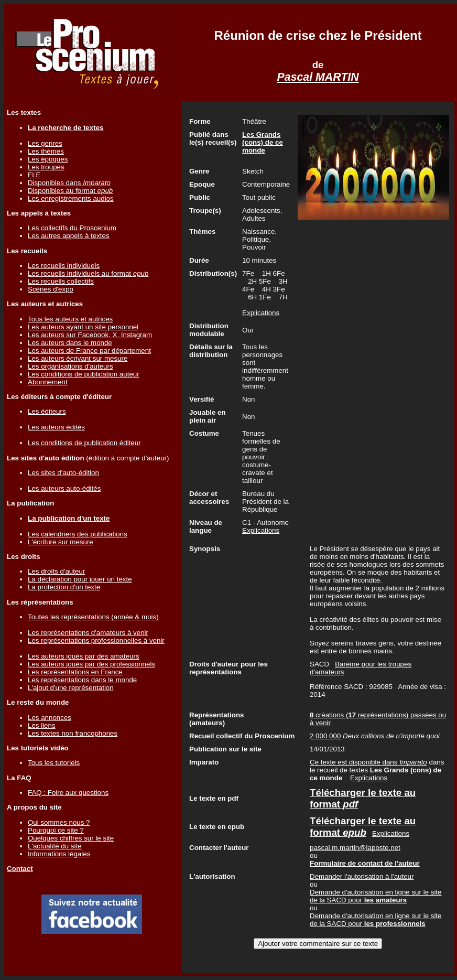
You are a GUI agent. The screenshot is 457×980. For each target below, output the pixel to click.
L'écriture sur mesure (61, 542)
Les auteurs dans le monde (70, 343)
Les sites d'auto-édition (63, 473)
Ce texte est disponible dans (368, 762)
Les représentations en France (75, 672)
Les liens (42, 725)
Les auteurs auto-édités (64, 488)
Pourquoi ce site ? (56, 830)
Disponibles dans (69, 183)
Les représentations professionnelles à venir (96, 640)
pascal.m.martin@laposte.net (355, 848)
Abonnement (48, 382)
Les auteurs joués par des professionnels (91, 664)
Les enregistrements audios (71, 198)
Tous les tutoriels (54, 763)
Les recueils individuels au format (88, 273)
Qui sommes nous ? (59, 822)
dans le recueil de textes (377, 770)
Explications (261, 313)
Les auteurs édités (56, 427)
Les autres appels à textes (69, 236)
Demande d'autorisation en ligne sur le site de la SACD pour (376, 896)
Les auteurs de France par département (89, 351)
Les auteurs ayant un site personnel (83, 327)
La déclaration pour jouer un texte (80, 579)
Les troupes (46, 167)
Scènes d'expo (51, 289)
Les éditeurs (47, 411)
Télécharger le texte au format (363, 827)
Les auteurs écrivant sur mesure (78, 358)
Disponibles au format (70, 191)
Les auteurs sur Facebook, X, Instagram (90, 335)
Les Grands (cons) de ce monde (263, 142)
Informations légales (59, 854)
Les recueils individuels (64, 266)
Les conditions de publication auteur (84, 374)
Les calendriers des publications (78, 534)
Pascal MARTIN (318, 77)
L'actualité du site (55, 846)
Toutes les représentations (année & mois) (93, 617)
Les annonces (50, 718)
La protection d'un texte (64, 587)
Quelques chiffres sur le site (71, 838)
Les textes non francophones (73, 733)
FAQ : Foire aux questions (68, 793)
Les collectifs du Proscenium (72, 228)
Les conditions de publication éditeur (84, 443)
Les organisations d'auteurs (70, 366)
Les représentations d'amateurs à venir (88, 633)
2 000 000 (325, 736)
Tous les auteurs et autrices (70, 319)
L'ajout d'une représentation (71, 688)
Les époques (48, 159)
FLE (34, 175)
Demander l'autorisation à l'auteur (362, 876)
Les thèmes (46, 151)
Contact (20, 869)
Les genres (45, 143)
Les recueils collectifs (61, 281)
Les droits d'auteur (56, 571)
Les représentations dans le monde (82, 680)
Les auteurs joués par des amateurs (84, 656)
